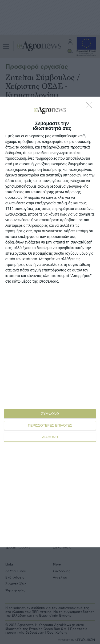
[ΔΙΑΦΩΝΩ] (90, 106)
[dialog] (50, 322)
